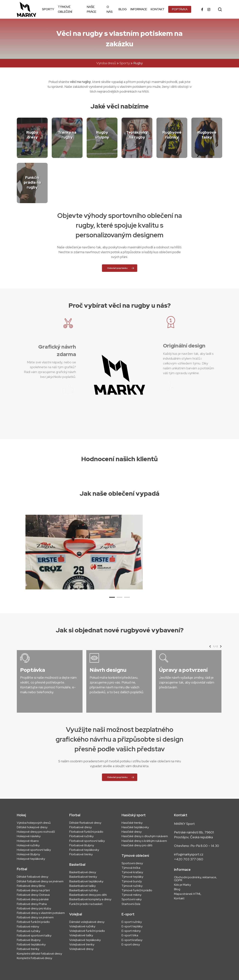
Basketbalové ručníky (84, 890)
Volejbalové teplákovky (85, 940)
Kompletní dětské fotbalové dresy (39, 954)
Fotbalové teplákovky (31, 945)
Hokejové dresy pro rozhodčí (36, 832)
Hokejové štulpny (28, 854)
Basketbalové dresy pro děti (88, 895)
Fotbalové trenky (28, 949)
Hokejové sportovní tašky (34, 850)
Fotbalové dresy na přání (33, 890)
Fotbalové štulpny (29, 940)
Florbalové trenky (81, 854)
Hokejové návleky (29, 836)
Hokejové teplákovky (31, 859)
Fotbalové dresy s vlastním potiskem (41, 913)
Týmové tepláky (132, 877)
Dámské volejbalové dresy (87, 922)
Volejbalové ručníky (82, 926)
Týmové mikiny (131, 895)
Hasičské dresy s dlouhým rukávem (145, 836)
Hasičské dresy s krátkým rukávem (144, 841)
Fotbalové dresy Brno (31, 886)
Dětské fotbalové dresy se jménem (40, 881)
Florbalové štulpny (82, 845)
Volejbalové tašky (81, 935)
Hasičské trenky (132, 823)
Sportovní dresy (132, 863)
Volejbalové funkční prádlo (87, 931)
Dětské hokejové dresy (32, 827)
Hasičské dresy (132, 832)
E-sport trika (130, 935)
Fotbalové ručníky (28, 931)
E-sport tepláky (132, 926)
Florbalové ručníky (81, 836)
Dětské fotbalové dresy (32, 877)
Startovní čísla (131, 904)
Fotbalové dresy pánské (33, 899)
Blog (177, 889)
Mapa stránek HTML (188, 894)
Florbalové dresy (80, 827)
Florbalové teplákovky (84, 850)
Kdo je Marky (182, 885)
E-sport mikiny (131, 931)
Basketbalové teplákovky (86, 881)
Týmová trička (131, 868)
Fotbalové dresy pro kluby (34, 908)
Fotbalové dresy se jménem (35, 917)
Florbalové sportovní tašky (87, 841)
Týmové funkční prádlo (137, 890)
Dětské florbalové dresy (85, 823)
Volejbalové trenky (82, 945)
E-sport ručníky (132, 922)
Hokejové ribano (28, 841)
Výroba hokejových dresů (34, 823)
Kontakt (179, 898)
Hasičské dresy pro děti (137, 845)
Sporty (125, 63)
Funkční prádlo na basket (86, 904)
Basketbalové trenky (83, 877)
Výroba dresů (106, 63)
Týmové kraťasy (132, 872)
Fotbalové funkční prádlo (33, 922)
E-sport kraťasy (132, 940)
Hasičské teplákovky (135, 827)
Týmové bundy (132, 881)
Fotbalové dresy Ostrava (33, 895)
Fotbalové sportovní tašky (34, 936)
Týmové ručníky (132, 886)
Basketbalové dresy (83, 872)
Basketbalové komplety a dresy (90, 899)
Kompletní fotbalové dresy (34, 958)
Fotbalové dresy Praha (32, 904)
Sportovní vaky (132, 899)
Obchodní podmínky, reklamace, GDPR (195, 879)
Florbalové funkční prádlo (86, 832)
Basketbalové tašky (82, 886)
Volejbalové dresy (81, 949)
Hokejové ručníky (28, 845)
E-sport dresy (131, 945)
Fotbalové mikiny (28, 927)
